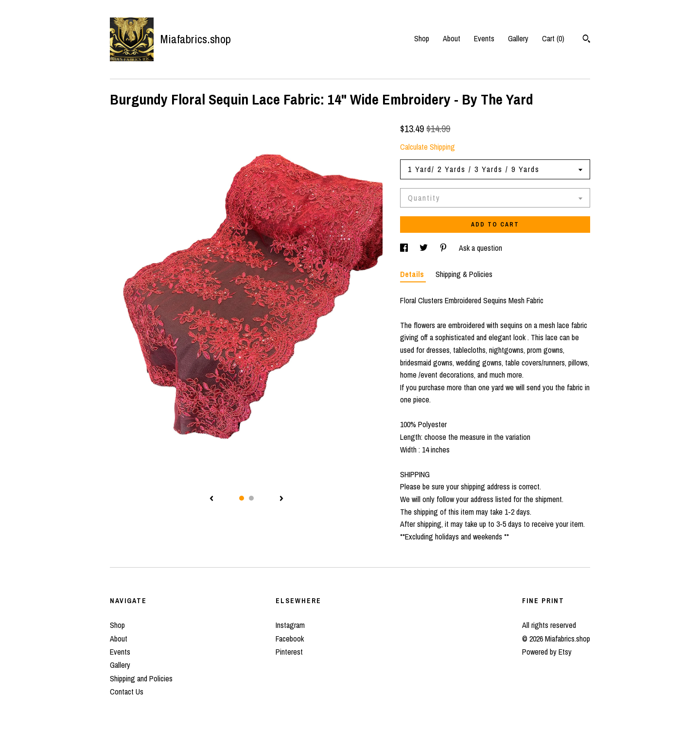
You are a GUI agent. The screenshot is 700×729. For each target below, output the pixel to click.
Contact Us (127, 692)
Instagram (290, 625)
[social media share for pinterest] (444, 248)
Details (413, 274)
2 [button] (251, 498)
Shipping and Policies (141, 678)
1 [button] (242, 498)
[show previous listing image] (211, 499)
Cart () (553, 38)
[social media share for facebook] (405, 248)
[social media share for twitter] (425, 248)
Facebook (290, 639)
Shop (422, 38)
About (452, 38)
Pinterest (289, 652)
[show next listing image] (281, 499)
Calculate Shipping (428, 147)
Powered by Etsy (547, 652)
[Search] (586, 40)
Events (484, 38)
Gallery (518, 38)
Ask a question (481, 248)
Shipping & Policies (464, 274)
